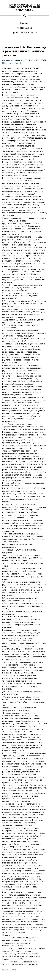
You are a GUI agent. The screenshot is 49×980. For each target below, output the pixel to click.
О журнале (25, 23)
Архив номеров (24, 28)
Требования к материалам (25, 33)
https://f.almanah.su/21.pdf (13, 63)
